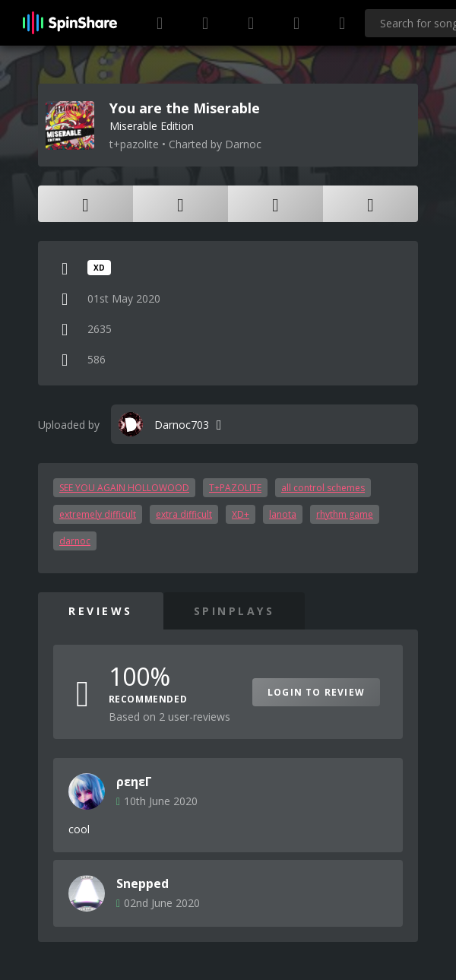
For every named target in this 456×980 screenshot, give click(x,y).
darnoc (75, 541)
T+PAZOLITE (235, 488)
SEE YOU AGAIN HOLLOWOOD (124, 488)
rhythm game (345, 514)
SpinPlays (234, 611)
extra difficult (184, 514)
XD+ (241, 514)
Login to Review (316, 692)
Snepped (142, 883)
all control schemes (323, 488)
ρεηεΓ (134, 782)
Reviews (101, 611)
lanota (283, 514)
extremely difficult (98, 514)
